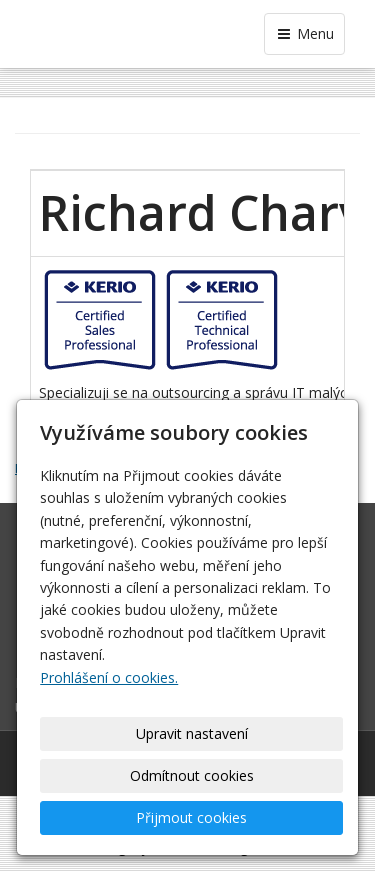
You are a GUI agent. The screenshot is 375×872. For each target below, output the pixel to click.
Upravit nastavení (192, 733)
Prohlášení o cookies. (109, 677)
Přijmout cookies (191, 817)
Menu (304, 33)
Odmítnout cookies (192, 775)
